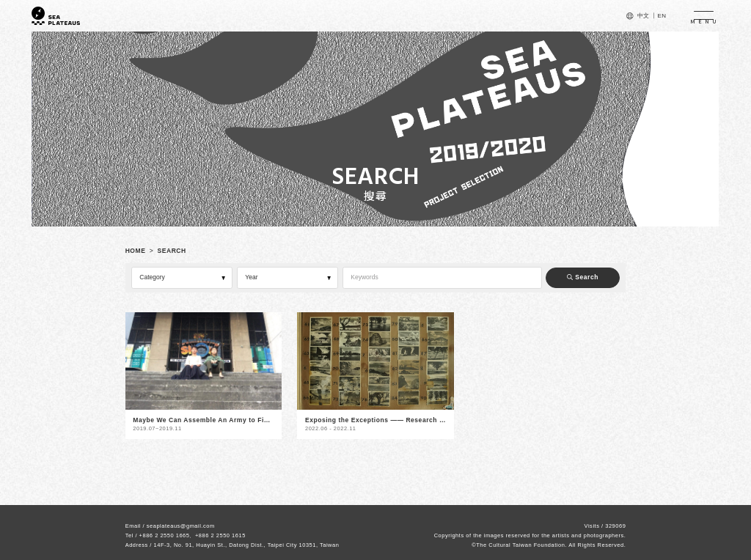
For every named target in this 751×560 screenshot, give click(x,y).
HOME (136, 251)
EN (662, 16)
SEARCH (172, 251)
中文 (644, 16)
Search (583, 277)
